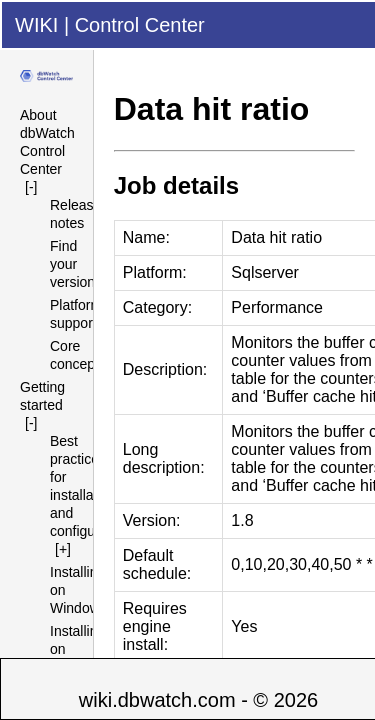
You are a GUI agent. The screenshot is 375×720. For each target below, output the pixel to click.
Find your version (72, 264)
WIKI (36, 25)
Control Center (140, 25)
